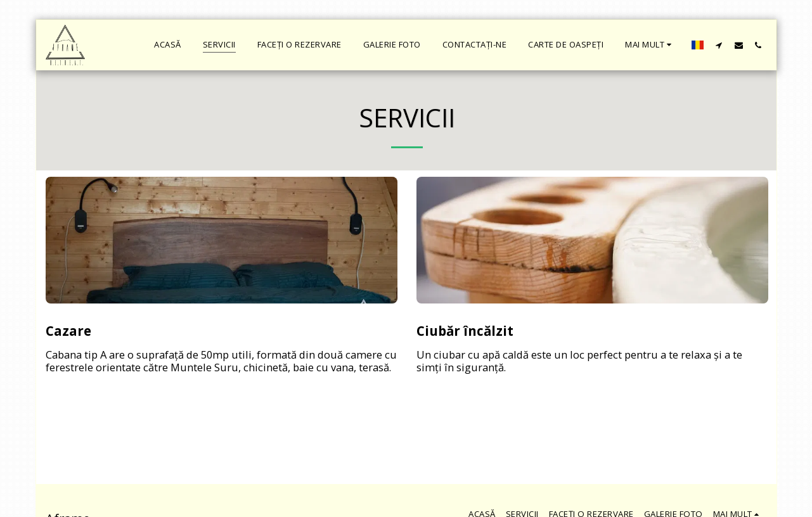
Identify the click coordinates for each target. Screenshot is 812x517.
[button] (719, 45)
